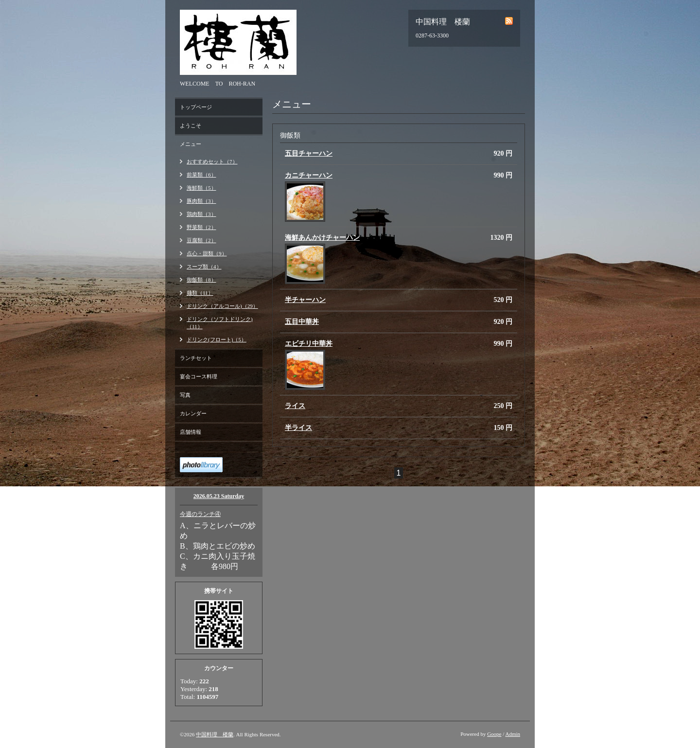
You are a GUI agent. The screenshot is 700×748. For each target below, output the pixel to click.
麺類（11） (200, 293)
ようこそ (191, 125)
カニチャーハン (309, 175)
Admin (513, 734)
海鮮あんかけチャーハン (322, 238)
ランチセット (196, 358)
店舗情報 (191, 432)
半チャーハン (305, 300)
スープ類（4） (204, 267)
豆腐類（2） (201, 240)
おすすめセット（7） (212, 161)
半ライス (298, 428)
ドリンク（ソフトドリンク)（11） (220, 323)
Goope (494, 734)
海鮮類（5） (201, 188)
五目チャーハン (309, 153)
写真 (185, 395)
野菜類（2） (201, 227)
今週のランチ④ (200, 514)
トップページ (196, 107)
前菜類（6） (201, 175)
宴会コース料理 (199, 376)
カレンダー (193, 413)
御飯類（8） (201, 280)
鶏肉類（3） (201, 214)
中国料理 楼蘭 (215, 734)
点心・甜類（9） (207, 253)
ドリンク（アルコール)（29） (222, 306)
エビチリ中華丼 (309, 344)
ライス (295, 406)
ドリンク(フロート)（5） (217, 339)
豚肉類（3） (201, 201)
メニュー (191, 144)
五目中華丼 (302, 322)
